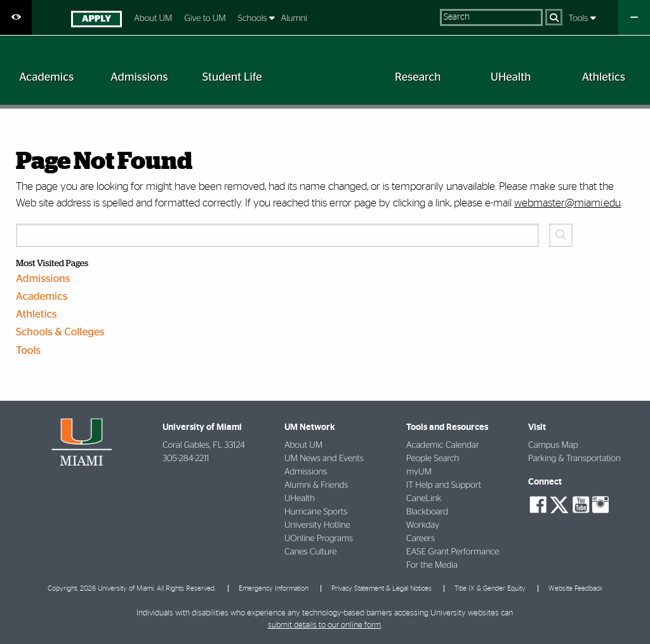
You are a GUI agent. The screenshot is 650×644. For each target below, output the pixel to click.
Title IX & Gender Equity (490, 588)
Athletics (36, 315)
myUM (419, 472)
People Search (433, 459)
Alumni (294, 18)
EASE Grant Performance (453, 552)
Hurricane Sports (316, 512)
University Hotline (317, 525)
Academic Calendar (443, 445)
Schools (254, 18)
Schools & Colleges (60, 332)
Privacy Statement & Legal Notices (381, 588)
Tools (580, 18)
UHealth (300, 499)
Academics (42, 297)
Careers (421, 539)
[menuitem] (96, 21)
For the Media (432, 565)
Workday (423, 525)
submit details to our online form (324, 625)
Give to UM (205, 18)
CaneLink (424, 499)
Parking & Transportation (574, 459)
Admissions (43, 279)
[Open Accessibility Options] (16, 17)
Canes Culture (310, 552)
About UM (153, 18)
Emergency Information (274, 588)
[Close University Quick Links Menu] (634, 17)
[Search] (554, 17)
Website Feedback (575, 588)
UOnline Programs (319, 539)
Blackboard (427, 512)
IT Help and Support (444, 485)
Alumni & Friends (316, 485)
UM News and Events (324, 459)
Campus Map (553, 445)
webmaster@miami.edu (567, 203)
